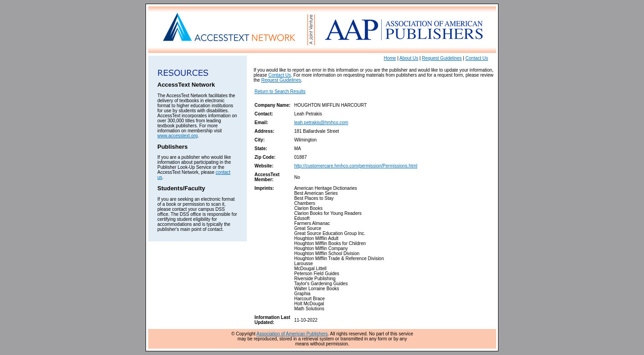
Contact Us (477, 58)
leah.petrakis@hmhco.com (321, 123)
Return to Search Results (280, 91)
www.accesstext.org (177, 136)
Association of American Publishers (292, 334)
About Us (409, 58)
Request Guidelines (442, 58)
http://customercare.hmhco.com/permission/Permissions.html (356, 166)
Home (390, 58)
